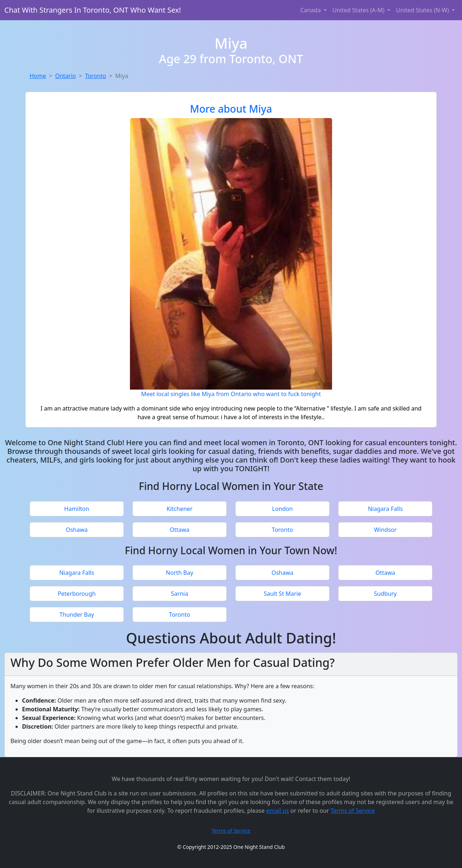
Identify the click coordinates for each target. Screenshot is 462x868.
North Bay (180, 573)
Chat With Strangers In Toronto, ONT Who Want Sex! (93, 10)
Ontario (66, 76)
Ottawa (180, 530)
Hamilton (77, 509)
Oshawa (77, 530)
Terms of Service (353, 811)
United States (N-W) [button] (423, 10)
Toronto (95, 76)
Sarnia (180, 594)
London (282, 509)
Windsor (385, 530)
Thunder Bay (77, 615)
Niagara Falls (385, 509)
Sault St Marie (283, 594)
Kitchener (180, 509)
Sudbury (385, 594)
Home (38, 76)
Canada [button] (311, 10)
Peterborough (77, 594)
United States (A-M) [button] (359, 10)
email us (278, 811)
